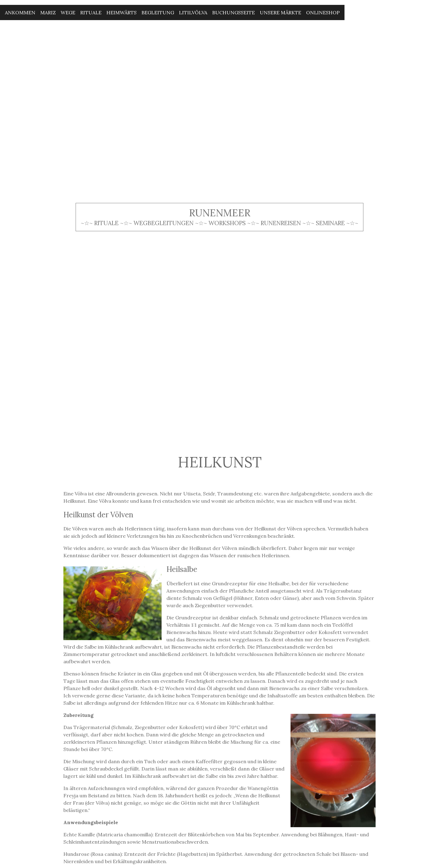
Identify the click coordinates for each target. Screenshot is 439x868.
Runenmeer (220, 213)
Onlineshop (323, 12)
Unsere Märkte (280, 12)
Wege (68, 12)
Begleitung (158, 12)
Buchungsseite (234, 12)
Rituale (91, 12)
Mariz (48, 12)
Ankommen (20, 12)
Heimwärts (121, 12)
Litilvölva (193, 12)
